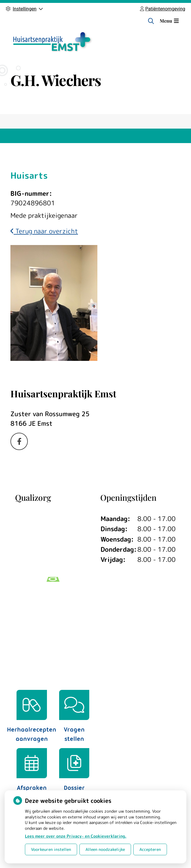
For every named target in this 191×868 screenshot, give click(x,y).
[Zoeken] (151, 21)
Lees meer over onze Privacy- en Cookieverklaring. (76, 836)
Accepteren (150, 849)
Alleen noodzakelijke (105, 849)
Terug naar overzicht (44, 231)
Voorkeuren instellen (51, 849)
